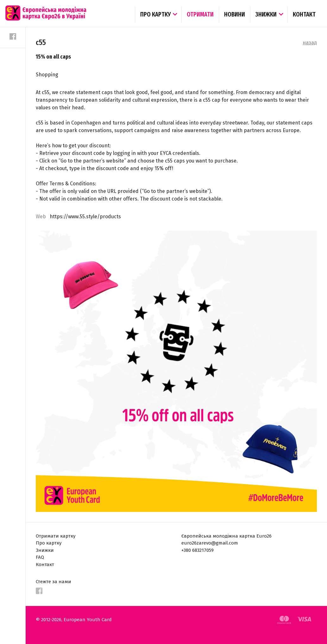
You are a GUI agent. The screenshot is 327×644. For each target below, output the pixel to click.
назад (310, 43)
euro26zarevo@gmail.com (210, 543)
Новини (235, 14)
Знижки (266, 14)
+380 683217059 (198, 550)
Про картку (155, 14)
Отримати (200, 14)
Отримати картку (56, 536)
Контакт (304, 14)
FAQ (40, 557)
